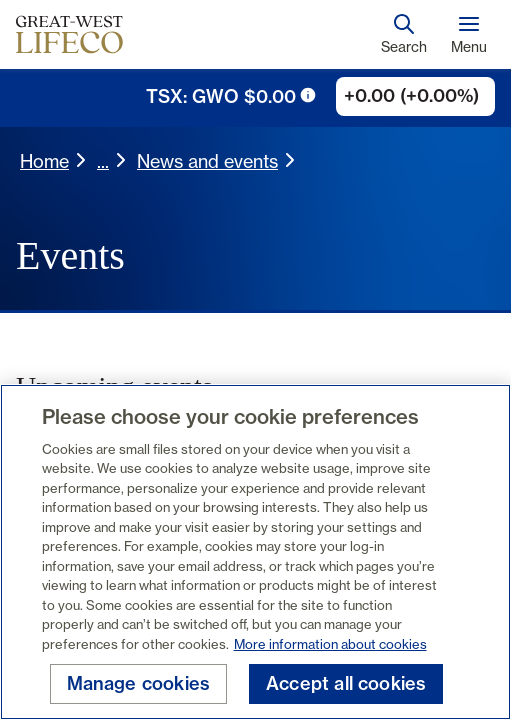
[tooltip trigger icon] (308, 95)
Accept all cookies (346, 683)
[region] (255, 552)
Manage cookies (139, 683)
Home (44, 161)
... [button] (103, 161)
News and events (207, 161)
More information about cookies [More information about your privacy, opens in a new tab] (330, 644)
